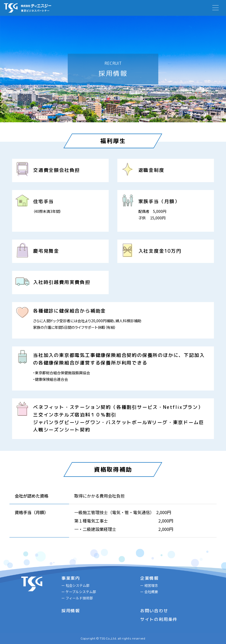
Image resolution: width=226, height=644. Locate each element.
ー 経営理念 (149, 585)
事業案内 (71, 578)
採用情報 (71, 611)
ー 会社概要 (149, 592)
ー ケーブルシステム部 (79, 592)
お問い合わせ (154, 611)
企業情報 (149, 578)
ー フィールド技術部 (77, 598)
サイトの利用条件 (159, 619)
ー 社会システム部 (75, 585)
